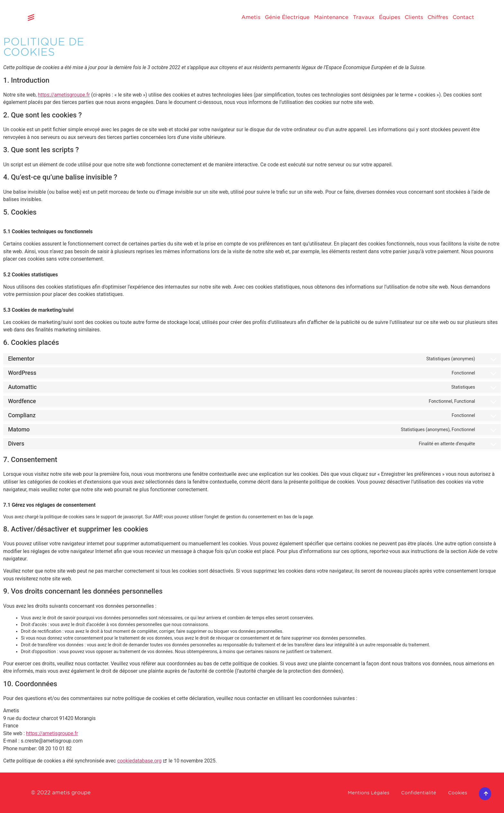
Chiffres (438, 17)
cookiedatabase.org (139, 761)
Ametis (251, 17)
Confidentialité (413, 793)
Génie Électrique (287, 17)
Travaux (364, 17)
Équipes (390, 17)
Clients (414, 17)
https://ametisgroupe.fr (64, 95)
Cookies (456, 793)
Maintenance (331, 17)
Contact (463, 17)
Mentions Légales (358, 793)
